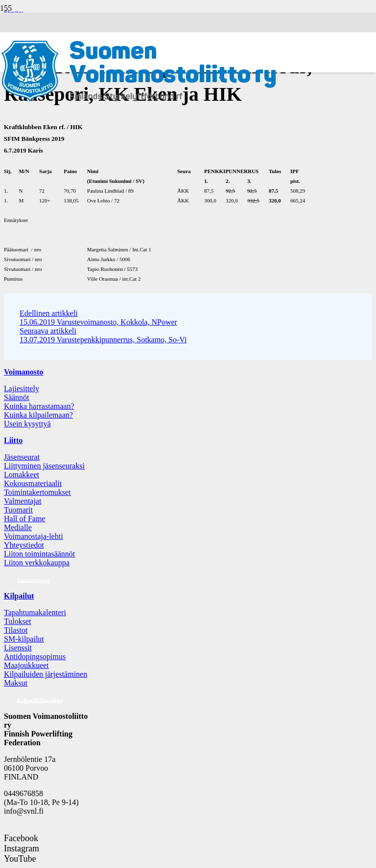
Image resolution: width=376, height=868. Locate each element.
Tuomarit (18, 510)
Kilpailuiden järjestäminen (46, 674)
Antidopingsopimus (35, 657)
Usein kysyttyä (27, 424)
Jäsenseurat (22, 457)
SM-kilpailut (24, 639)
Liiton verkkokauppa (37, 563)
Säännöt (17, 397)
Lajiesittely (22, 389)
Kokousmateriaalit (33, 483)
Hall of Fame (24, 519)
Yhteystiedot (24, 545)
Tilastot (16, 630)
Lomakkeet (22, 475)
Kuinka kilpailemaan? (38, 415)
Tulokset (17, 621)
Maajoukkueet (26, 665)
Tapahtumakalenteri (35, 612)
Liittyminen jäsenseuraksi (44, 466)
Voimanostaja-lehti (34, 536)
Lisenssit (18, 648)
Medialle (18, 527)
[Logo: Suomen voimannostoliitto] (139, 109)
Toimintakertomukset (37, 492)
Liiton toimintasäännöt (39, 554)
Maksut (16, 683)
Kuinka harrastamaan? (39, 406)
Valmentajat (23, 501)
